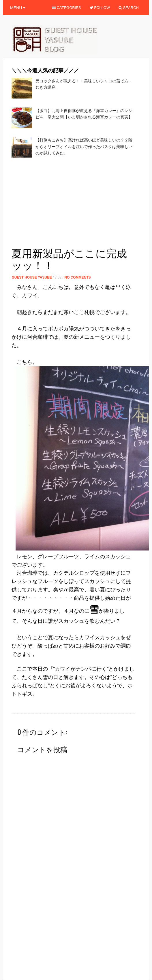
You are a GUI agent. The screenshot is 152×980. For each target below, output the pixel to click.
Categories (66, 8)
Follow (100, 8)
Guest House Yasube (32, 277)
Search (129, 8)
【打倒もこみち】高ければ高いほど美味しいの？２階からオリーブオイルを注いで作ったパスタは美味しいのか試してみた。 (84, 146)
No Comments (77, 277)
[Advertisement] (79, 204)
